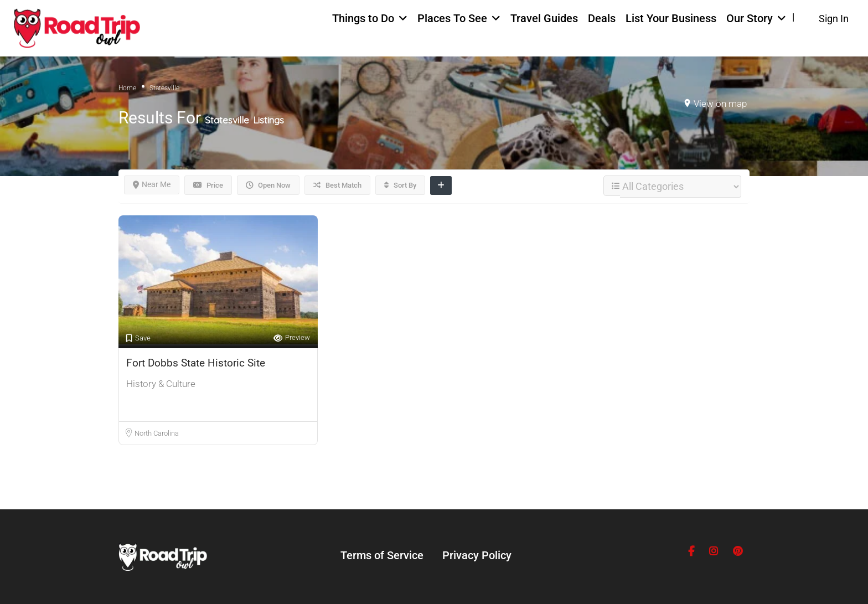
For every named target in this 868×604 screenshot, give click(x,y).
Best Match (337, 185)
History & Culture (161, 384)
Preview (292, 338)
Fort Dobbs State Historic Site (196, 363)
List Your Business (671, 18)
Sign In (834, 19)
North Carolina (157, 433)
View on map (720, 104)
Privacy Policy (477, 555)
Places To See (452, 18)
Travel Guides (544, 18)
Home (127, 88)
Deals (602, 18)
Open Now (268, 185)
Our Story (750, 18)
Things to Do (363, 18)
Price (208, 185)
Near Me (152, 184)
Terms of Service (382, 555)
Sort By (400, 185)
